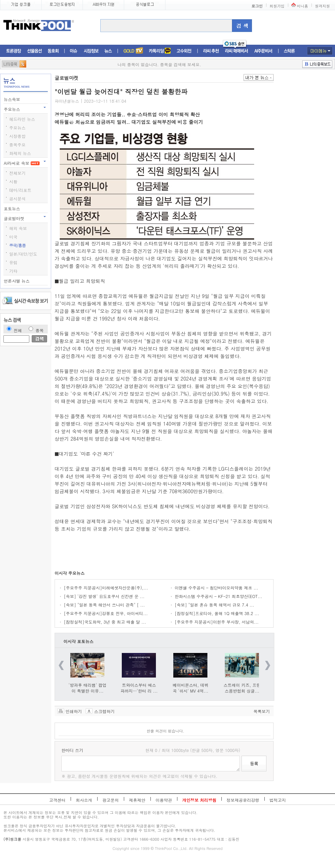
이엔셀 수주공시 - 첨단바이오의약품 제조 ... (216, 588)
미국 (13, 237)
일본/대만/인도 (23, 254)
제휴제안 (137, 800)
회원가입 (277, 6)
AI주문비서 (263, 51)
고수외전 (184, 51)
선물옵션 (34, 51)
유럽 (13, 262)
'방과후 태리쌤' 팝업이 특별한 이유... (88, 688)
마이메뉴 (320, 51)
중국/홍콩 (17, 245)
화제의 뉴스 (20, 153)
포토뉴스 (13, 208)
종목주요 (17, 145)
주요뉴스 (13, 109)
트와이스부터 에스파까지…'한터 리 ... (139, 688)
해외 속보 (18, 228)
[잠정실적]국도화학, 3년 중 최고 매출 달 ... (105, 622)
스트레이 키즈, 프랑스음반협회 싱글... (242, 688)
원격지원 (322, 6)
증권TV (133, 51)
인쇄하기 (74, 711)
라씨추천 (211, 51)
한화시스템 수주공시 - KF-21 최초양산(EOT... (219, 596)
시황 (13, 181)
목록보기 (262, 711)
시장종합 (17, 136)
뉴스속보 (13, 99)
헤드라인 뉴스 (22, 119)
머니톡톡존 (160, 51)
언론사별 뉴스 (17, 281)
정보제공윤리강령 (243, 800)
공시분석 (17, 198)
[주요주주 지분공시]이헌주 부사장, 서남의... (217, 622)
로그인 (257, 6)
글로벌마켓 (15, 218)
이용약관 (164, 800)
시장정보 (91, 51)
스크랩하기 (104, 711)
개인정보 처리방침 (199, 800)
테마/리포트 (20, 190)
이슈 (74, 51)
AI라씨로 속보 (22, 163)
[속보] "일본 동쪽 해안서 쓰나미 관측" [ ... (104, 605)
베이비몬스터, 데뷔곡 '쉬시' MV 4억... (191, 688)
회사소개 (84, 800)
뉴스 (108, 51)
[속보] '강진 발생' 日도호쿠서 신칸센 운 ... (104, 596)
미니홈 (302, 6)
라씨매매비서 (237, 51)
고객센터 (57, 800)
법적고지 (278, 800)
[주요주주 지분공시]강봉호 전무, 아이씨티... (106, 613)
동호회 (53, 51)
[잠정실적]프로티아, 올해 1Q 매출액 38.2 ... (217, 613)
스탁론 (289, 51)
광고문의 (111, 800)
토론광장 (14, 51)
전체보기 (17, 173)
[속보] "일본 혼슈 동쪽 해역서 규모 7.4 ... (214, 605)
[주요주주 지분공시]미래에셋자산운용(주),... (106, 588)
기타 (13, 271)
